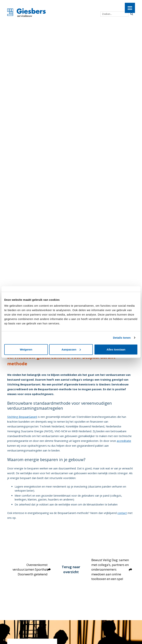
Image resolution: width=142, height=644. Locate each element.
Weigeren (26, 349)
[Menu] (130, 8)
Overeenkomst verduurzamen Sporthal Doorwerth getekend (31, 572)
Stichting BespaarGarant (22, 417)
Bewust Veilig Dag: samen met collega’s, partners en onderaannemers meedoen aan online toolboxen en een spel (112, 572)
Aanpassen (71, 349)
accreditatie (124, 441)
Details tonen (122, 338)
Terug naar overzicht (71, 572)
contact (122, 513)
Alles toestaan (116, 349)
